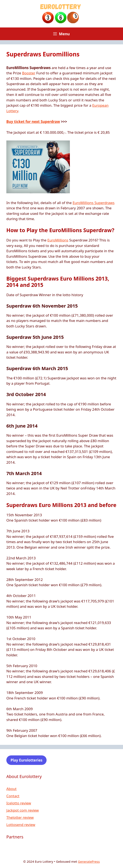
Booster (29, 73)
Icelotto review (19, 803)
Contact (13, 796)
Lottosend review (21, 825)
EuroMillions (58, 240)
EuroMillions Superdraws (94, 203)
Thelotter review (20, 817)
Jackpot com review (23, 810)
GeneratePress (89, 861)
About (11, 789)
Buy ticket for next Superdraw (33, 122)
